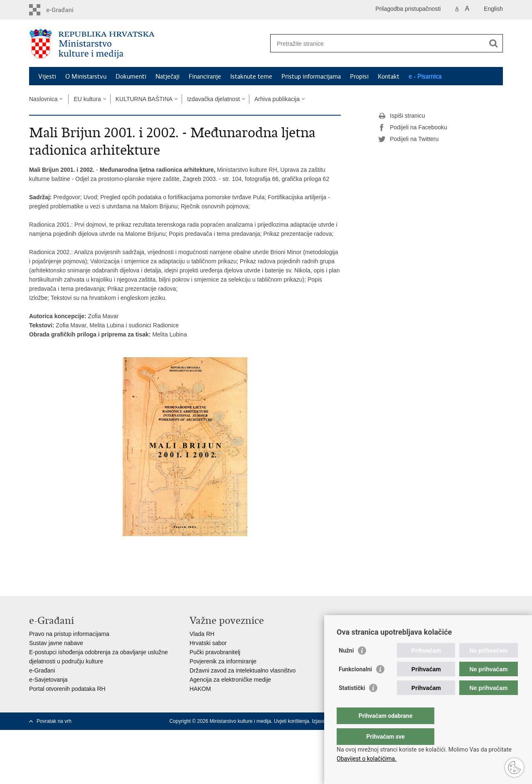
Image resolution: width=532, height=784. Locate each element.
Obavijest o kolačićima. (367, 759)
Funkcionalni (355, 686)
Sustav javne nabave (56, 643)
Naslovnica (43, 99)
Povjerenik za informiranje (223, 661)
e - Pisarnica (425, 77)
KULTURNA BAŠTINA (144, 99)
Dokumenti (131, 77)
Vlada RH (202, 634)
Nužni (346, 667)
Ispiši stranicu (402, 116)
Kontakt (389, 77)
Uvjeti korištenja (292, 721)
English (493, 9)
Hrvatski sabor (208, 643)
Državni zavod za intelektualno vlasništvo (243, 670)
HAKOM (200, 689)
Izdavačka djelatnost (213, 99)
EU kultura (87, 99)
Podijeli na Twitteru (408, 139)
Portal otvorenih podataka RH (67, 689)
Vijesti (47, 77)
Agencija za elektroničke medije (230, 680)
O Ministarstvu (86, 77)
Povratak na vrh (54, 721)
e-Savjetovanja (48, 680)
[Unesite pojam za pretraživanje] (378, 43)
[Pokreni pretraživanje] (493, 43)
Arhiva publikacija (277, 99)
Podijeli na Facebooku (413, 128)
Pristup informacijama (311, 77)
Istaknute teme (251, 77)
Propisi (359, 77)
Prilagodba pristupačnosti (408, 9)
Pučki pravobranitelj (215, 652)
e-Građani (42, 670)
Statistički (352, 705)
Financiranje (205, 77)
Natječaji (167, 77)
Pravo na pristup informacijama (69, 634)
